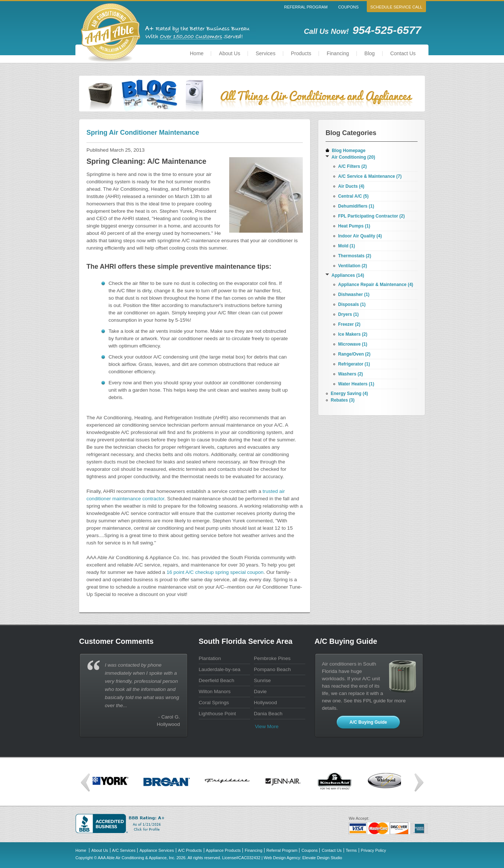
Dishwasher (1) (354, 294)
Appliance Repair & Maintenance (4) (376, 285)
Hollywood (265, 703)
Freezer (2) (349, 324)
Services (266, 53)
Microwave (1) (353, 344)
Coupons (348, 7)
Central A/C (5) (353, 196)
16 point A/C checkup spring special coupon (215, 572)
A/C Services (124, 850)
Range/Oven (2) (354, 354)
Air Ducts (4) (351, 186)
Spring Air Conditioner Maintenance (143, 133)
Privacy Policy (373, 850)
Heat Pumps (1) (354, 226)
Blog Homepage (349, 151)
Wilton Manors (215, 691)
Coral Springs (214, 703)
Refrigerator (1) (354, 364)
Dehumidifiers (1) (356, 206)
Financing (338, 53)
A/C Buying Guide (368, 722)
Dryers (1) (348, 314)
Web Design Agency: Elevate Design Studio (303, 858)
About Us (230, 53)
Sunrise (262, 680)
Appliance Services (157, 850)
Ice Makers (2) (353, 334)
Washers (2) (351, 374)
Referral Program (306, 7)
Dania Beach (268, 714)
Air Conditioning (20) (353, 157)
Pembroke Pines (272, 658)
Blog (370, 53)
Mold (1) (347, 246)
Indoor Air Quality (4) (360, 236)
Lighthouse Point (217, 714)
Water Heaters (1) (356, 384)
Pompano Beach (272, 669)
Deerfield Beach (216, 680)
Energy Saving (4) (349, 394)
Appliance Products (223, 850)
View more (267, 726)
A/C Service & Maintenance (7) (370, 176)
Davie (260, 691)
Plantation (210, 658)
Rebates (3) (343, 400)
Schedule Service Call (397, 7)
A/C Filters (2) (352, 166)
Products (301, 53)
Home (197, 53)
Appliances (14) (348, 275)
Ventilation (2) (353, 266)
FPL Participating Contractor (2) (371, 216)
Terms (351, 850)
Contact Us (403, 53)
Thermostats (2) (355, 256)
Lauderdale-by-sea (219, 669)
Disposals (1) (352, 304)
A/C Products (190, 850)
